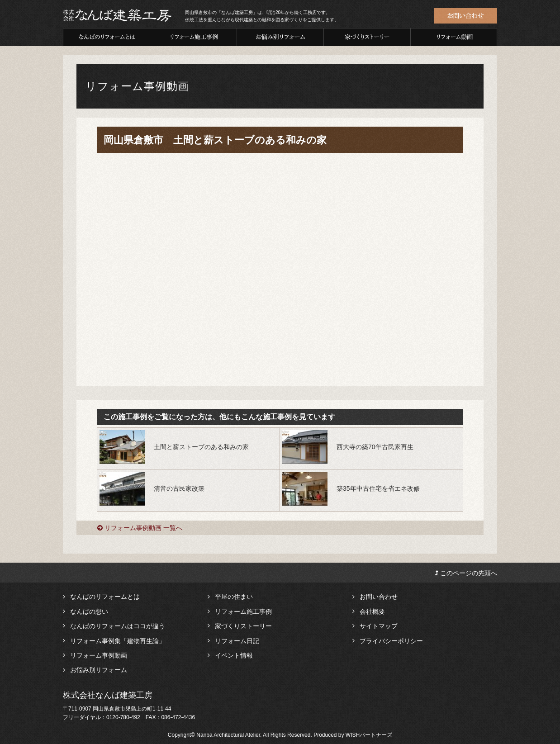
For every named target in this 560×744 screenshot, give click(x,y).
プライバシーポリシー (391, 641)
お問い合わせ (379, 597)
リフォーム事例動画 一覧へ (140, 528)
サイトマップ (379, 626)
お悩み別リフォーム (99, 670)
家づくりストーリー (243, 626)
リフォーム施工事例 (243, 611)
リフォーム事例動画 (99, 655)
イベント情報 (234, 655)
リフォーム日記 (237, 641)
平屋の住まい (234, 597)
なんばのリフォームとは (105, 597)
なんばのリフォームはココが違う (118, 626)
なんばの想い (89, 611)
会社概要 (372, 611)
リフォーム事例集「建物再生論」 (118, 641)
